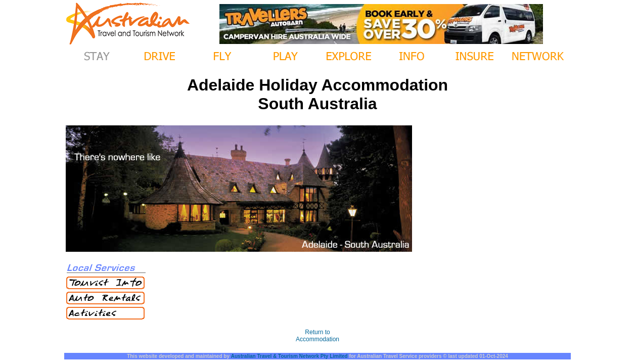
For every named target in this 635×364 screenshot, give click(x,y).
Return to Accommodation (317, 336)
